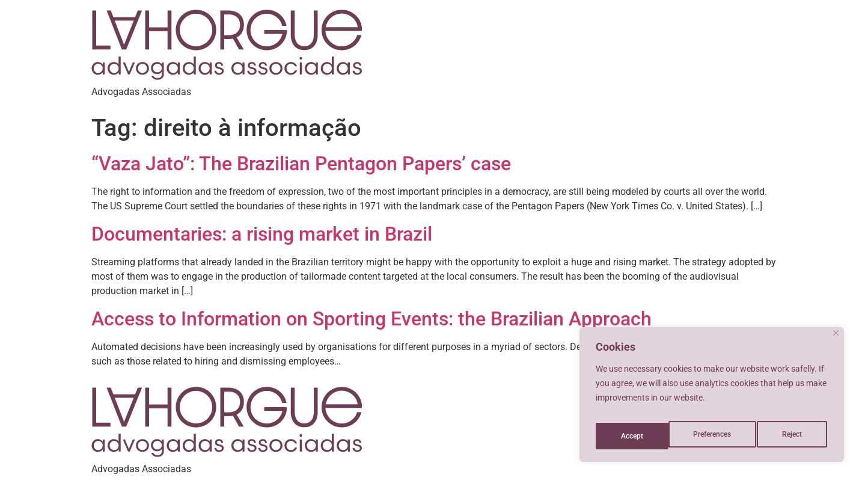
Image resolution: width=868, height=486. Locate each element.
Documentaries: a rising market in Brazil (262, 234)
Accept (794, 436)
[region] (712, 399)
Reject (722, 436)
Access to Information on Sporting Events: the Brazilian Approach (371, 319)
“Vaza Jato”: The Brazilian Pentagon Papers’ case (301, 164)
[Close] (836, 341)
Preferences (640, 436)
